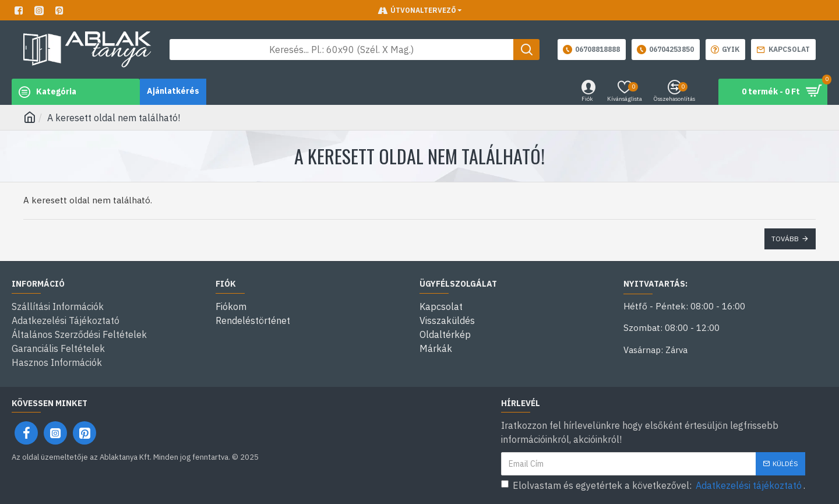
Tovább (785, 239)
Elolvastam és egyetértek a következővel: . (653, 485)
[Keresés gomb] (526, 50)
